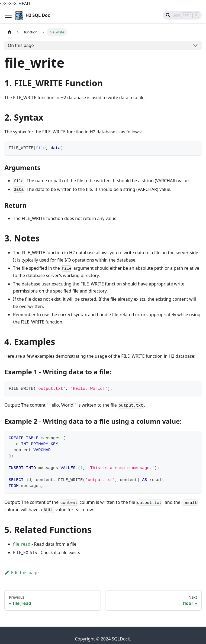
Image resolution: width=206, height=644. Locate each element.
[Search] (182, 15)
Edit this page (22, 573)
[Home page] (9, 32)
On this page (21, 45)
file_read (22, 544)
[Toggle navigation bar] (8, 15)
